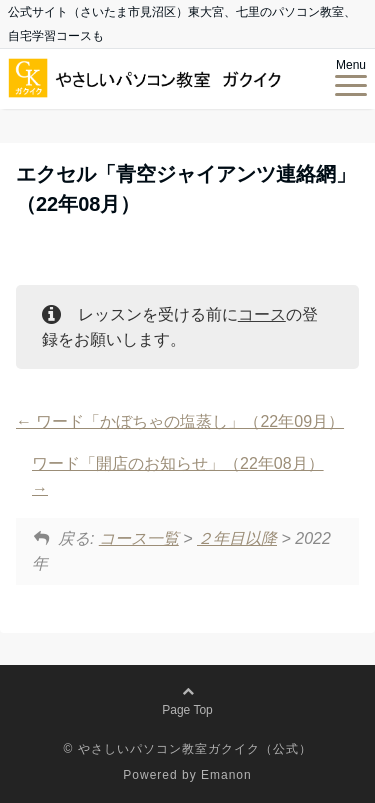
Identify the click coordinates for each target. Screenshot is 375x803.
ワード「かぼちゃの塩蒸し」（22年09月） (180, 421)
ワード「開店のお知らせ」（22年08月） (178, 476)
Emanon (226, 775)
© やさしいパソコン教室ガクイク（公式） (187, 749)
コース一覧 (139, 538)
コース (262, 314)
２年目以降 (237, 538)
